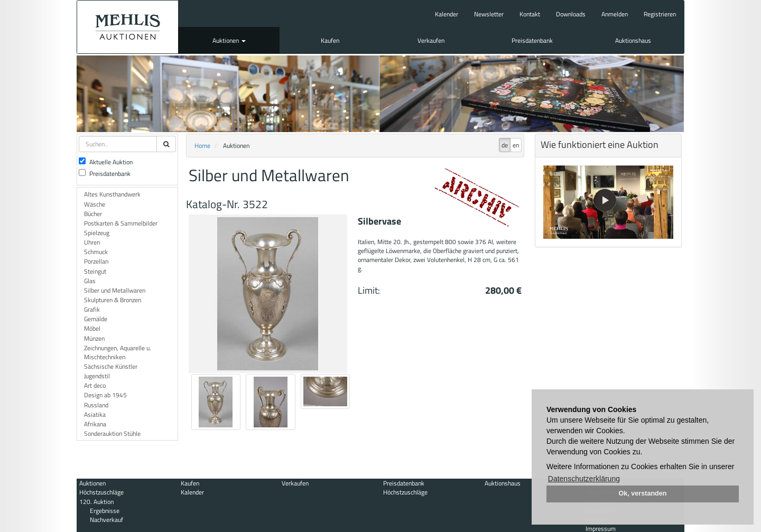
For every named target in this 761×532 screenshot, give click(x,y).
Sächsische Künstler (111, 366)
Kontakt (530, 14)
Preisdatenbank (532, 40)
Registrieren (660, 14)
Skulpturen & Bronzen (113, 300)
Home (202, 146)
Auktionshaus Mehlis (128, 27)
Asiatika (95, 414)
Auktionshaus (633, 40)
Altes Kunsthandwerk (112, 194)
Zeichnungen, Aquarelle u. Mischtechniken (118, 352)
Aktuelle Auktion (106, 162)
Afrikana (95, 424)
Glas (90, 281)
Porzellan (96, 261)
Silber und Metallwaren (115, 290)
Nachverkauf (106, 520)
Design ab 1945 (105, 395)
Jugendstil (97, 376)
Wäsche (95, 204)
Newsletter (489, 14)
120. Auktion (96, 502)
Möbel (92, 328)
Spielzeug (97, 233)
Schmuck (96, 252)
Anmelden (615, 14)
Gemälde (96, 319)
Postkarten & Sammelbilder (121, 223)
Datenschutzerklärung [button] (584, 479)
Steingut (95, 271)
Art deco (95, 385)
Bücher (93, 214)
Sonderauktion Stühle (112, 433)
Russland (96, 405)
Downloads (571, 14)
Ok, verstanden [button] (643, 493)
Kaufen (330, 40)
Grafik (92, 309)
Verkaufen (431, 40)
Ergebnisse (105, 511)
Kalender (447, 14)
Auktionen (229, 40)
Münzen (94, 338)
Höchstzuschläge (101, 492)
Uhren (92, 242)
